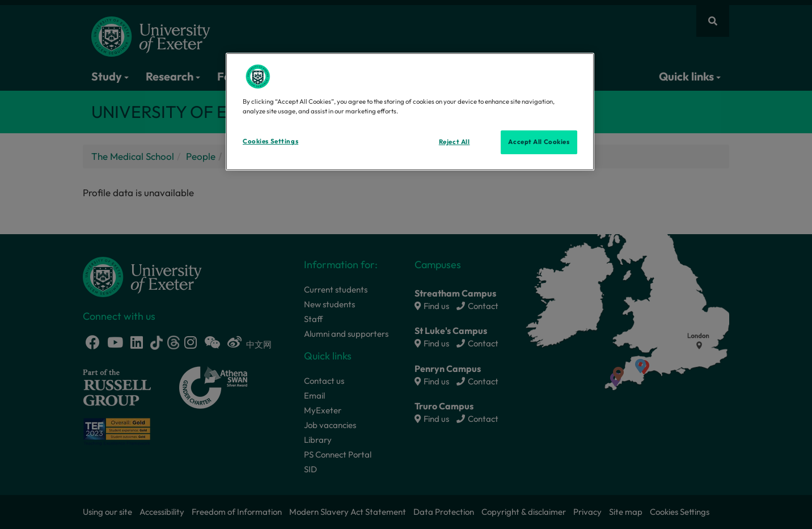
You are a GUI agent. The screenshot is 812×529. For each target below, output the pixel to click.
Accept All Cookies (539, 142)
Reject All (454, 142)
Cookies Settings (270, 141)
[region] (410, 112)
